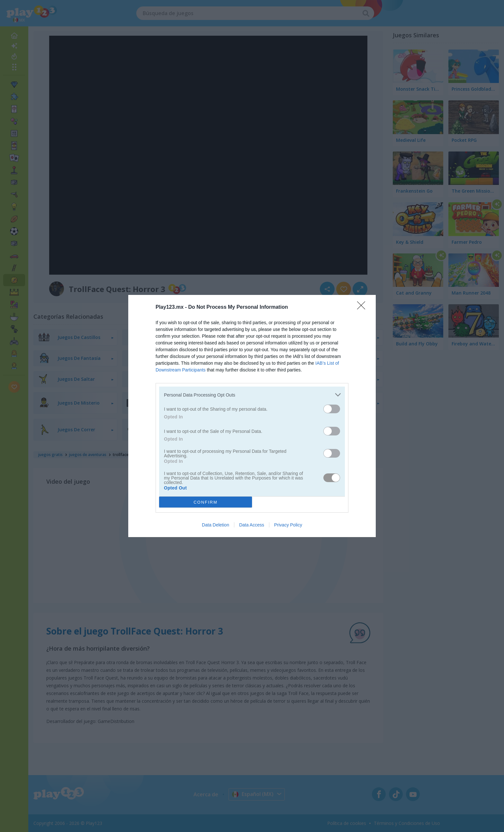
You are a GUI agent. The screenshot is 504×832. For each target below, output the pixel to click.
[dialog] (252, 416)
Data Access (252, 525)
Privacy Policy (288, 525)
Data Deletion (216, 525)
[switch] (332, 409)
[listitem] (252, 395)
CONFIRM (206, 502)
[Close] (363, 307)
